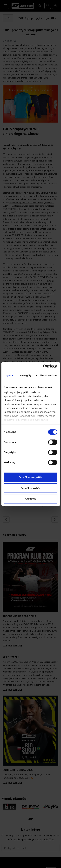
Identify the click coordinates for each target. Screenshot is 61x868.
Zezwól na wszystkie (31, 477)
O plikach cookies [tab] (47, 375)
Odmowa (30, 499)
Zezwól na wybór (30, 488)
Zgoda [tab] (9, 375)
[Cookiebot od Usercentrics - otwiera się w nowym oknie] (43, 367)
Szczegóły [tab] (25, 375)
